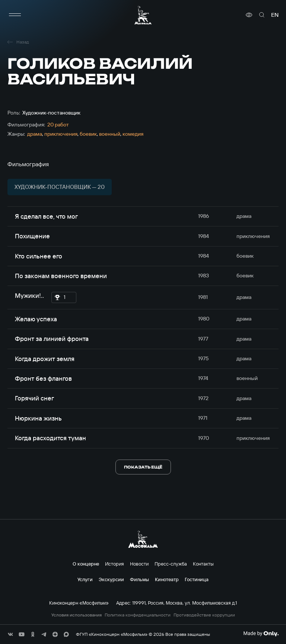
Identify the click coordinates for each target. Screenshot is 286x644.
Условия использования (77, 615)
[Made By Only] (261, 634)
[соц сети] (10, 634)
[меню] (15, 15)
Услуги (85, 579)
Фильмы (139, 579)
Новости (139, 564)
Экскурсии (111, 579)
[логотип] (143, 15)
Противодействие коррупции (204, 615)
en (275, 15)
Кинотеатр (167, 579)
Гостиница (197, 579)
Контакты (203, 564)
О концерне (86, 564)
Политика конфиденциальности (138, 615)
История (115, 564)
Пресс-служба (171, 564)
